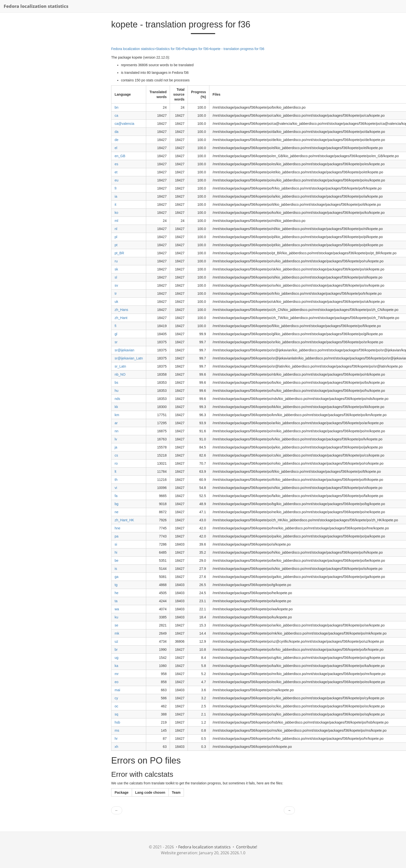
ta (116, 601)
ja (116, 447)
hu (117, 391)
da (117, 132)
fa (116, 496)
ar (116, 423)
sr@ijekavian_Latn (129, 358)
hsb (117, 722)
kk (116, 407)
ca (116, 115)
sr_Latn (120, 366)
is (116, 569)
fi (115, 326)
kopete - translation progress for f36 (237, 49)
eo (117, 682)
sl (116, 277)
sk (116, 269)
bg (117, 504)
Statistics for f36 (168, 49)
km (117, 415)
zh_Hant (121, 318)
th (116, 480)
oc (116, 706)
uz (116, 641)
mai (117, 690)
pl (116, 237)
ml (116, 221)
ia (116, 196)
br (116, 650)
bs (116, 383)
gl (116, 334)
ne (117, 512)
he (117, 593)
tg (116, 585)
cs (116, 455)
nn (117, 431)
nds (117, 399)
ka (116, 666)
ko (116, 213)
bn (117, 107)
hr (116, 739)
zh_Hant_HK (124, 520)
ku (116, 617)
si (116, 544)
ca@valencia (124, 124)
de (117, 140)
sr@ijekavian (124, 350)
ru (116, 261)
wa (117, 609)
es (116, 164)
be (117, 561)
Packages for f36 (195, 49)
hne (117, 528)
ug (117, 658)
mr (117, 674)
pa (117, 536)
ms (117, 730)
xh (116, 747)
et (116, 172)
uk (116, 302)
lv (116, 439)
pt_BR (119, 253)
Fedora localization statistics (36, 6)
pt (116, 245)
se (116, 625)
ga (117, 577)
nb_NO (120, 374)
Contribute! (247, 847)
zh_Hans (121, 310)
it (115, 204)
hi (116, 552)
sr (116, 342)
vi (116, 488)
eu (117, 180)
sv (116, 285)
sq (116, 714)
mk (117, 633)
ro (116, 463)
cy (116, 698)
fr (116, 188)
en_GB (120, 156)
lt (115, 472)
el (116, 148)
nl (116, 229)
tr (116, 294)
